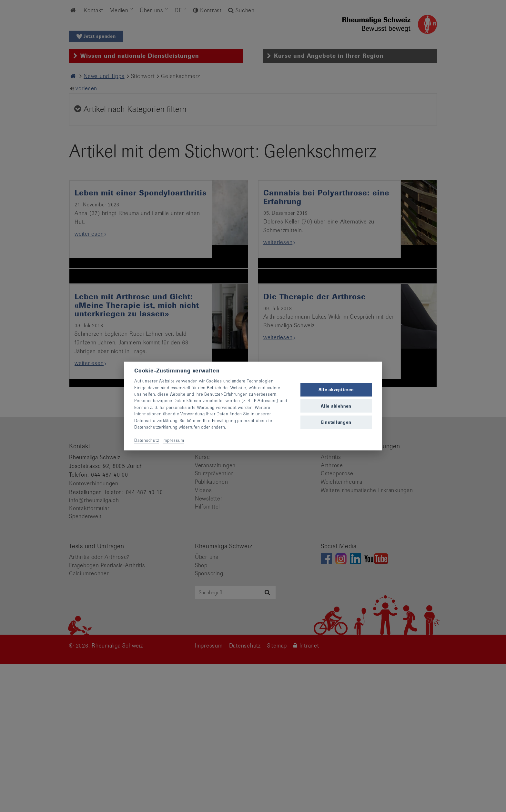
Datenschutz (147, 440)
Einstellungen (336, 422)
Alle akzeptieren (336, 390)
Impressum (173, 440)
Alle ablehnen (336, 406)
